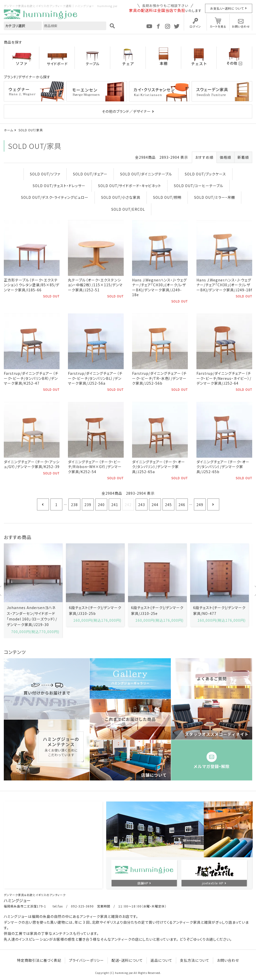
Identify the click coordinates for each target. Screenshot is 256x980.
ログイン (195, 26)
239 (88, 505)
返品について (161, 960)
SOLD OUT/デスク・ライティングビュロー (55, 197)
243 (142, 505)
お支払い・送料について (227, 8)
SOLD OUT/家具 (31, 130)
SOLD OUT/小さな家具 (121, 197)
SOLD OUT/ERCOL (128, 209)
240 (101, 505)
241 (115, 505)
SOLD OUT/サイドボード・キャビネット (130, 186)
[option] (33, 591)
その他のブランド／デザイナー (126, 111)
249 (200, 505)
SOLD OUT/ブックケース (205, 174)
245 (168, 505)
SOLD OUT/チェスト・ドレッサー (59, 186)
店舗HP (143, 883)
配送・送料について (127, 960)
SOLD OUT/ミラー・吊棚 (215, 197)
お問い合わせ (241, 26)
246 (182, 505)
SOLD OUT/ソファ (45, 174)
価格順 (225, 157)
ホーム (8, 130)
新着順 (243, 157)
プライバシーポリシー (86, 960)
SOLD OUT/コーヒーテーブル (199, 186)
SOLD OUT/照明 (167, 197)
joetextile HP (213, 883)
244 (155, 505)
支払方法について (195, 960)
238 (74, 505)
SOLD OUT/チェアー (90, 174)
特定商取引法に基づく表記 (39, 960)
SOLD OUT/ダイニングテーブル (146, 174)
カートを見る (218, 26)
